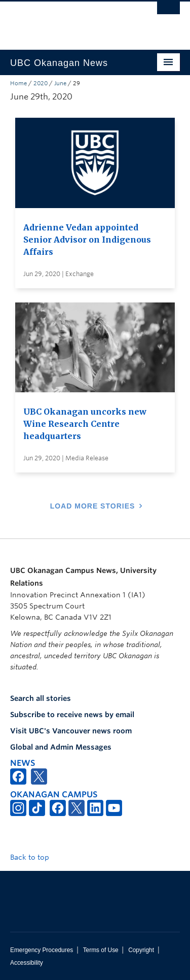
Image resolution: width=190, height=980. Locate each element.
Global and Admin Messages (61, 747)
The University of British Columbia (70, 21)
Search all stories (41, 698)
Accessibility (27, 963)
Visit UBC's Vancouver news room (71, 731)
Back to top (34, 857)
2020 (41, 83)
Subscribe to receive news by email (72, 715)
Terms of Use (101, 950)
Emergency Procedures (42, 950)
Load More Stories (93, 506)
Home (18, 83)
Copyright (141, 950)
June (60, 83)
